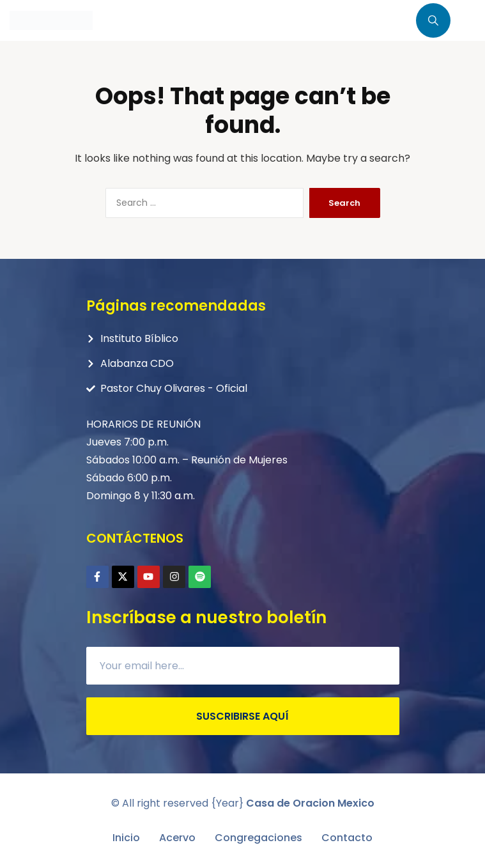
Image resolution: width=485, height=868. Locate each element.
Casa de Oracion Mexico (310, 803)
